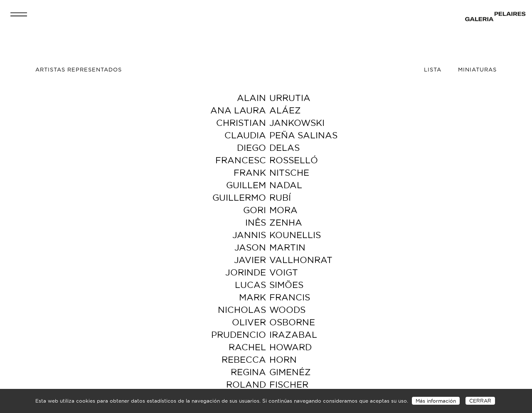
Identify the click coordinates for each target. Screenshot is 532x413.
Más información (436, 401)
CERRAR (480, 401)
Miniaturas (477, 69)
